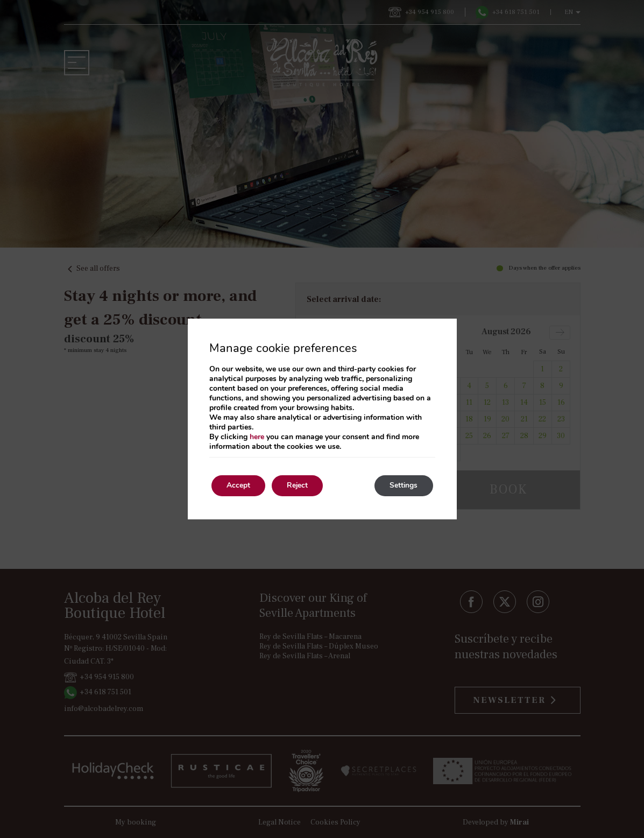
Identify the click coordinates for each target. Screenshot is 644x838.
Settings (403, 486)
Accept (239, 486)
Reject (301, 486)
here (257, 437)
